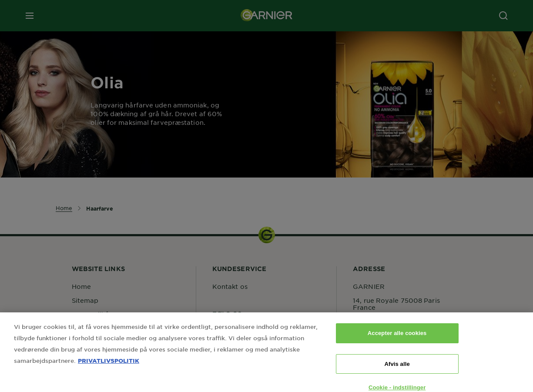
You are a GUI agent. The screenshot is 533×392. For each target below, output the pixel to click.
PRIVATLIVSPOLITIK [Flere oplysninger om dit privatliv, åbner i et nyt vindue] (109, 367)
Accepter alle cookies (397, 340)
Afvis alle (397, 370)
